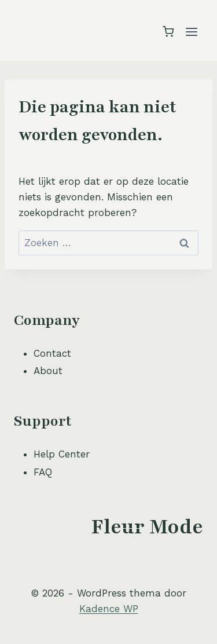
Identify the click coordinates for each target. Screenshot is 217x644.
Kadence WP (109, 609)
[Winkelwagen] (168, 32)
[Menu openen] (191, 32)
